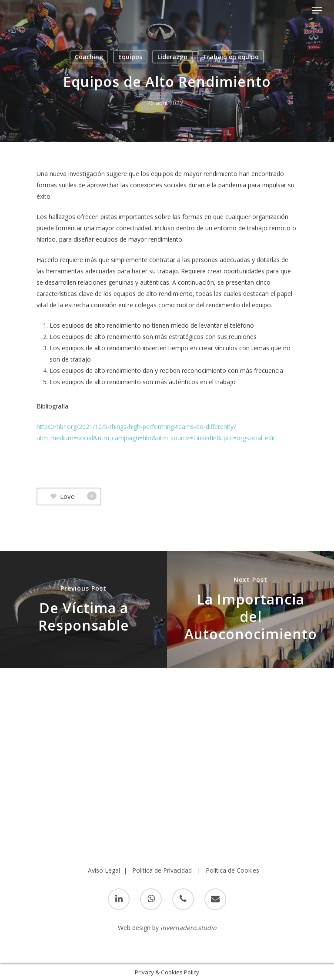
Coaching (89, 57)
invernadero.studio (188, 928)
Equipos (130, 57)
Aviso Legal (104, 870)
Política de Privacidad (162, 870)
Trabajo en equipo (231, 57)
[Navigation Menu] (317, 10)
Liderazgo (172, 57)
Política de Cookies (232, 870)
